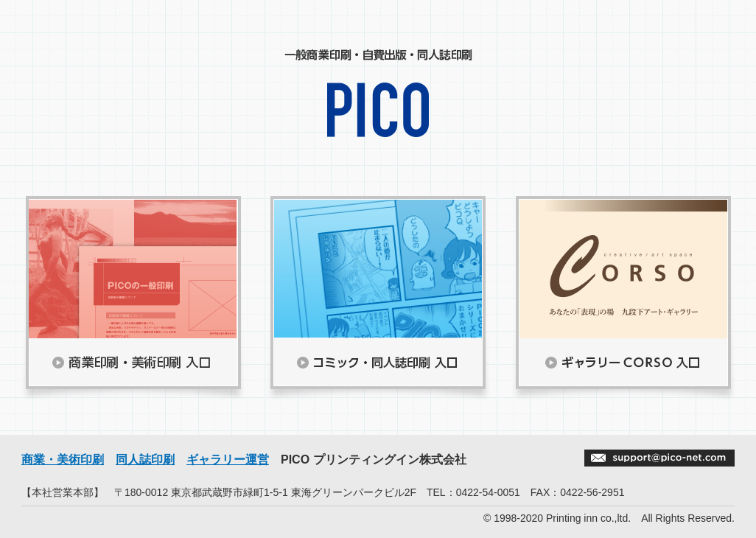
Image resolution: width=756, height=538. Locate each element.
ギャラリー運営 (228, 460)
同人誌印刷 (145, 460)
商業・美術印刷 (63, 460)
